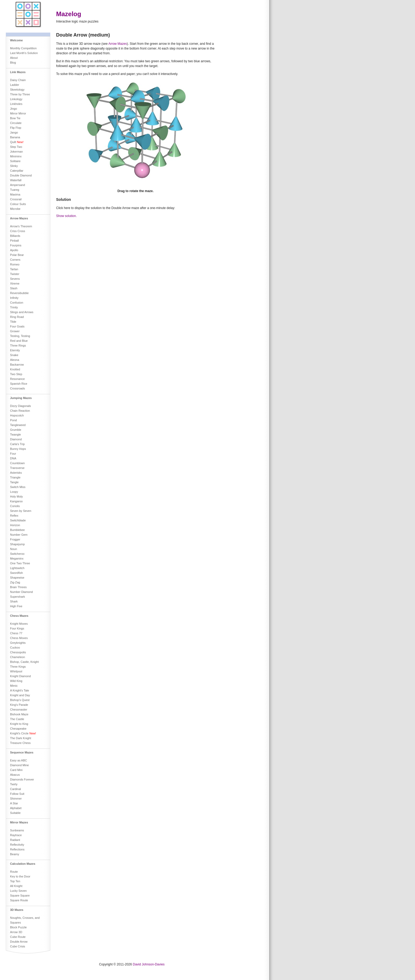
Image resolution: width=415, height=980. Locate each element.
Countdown (17, 463)
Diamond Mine (19, 765)
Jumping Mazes (21, 398)
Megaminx (17, 558)
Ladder (15, 85)
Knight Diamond (20, 676)
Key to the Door (20, 876)
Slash (14, 288)
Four (13, 454)
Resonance (17, 379)
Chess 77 (16, 633)
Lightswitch (17, 568)
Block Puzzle (18, 927)
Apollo (14, 250)
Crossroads (17, 388)
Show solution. (66, 216)
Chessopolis (18, 652)
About (14, 58)
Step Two (16, 147)
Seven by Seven (21, 511)
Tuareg (15, 190)
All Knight (16, 886)
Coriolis (15, 506)
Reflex (14, 516)
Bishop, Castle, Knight (24, 662)
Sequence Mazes (22, 752)
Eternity (15, 350)
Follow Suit (17, 794)
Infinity (14, 298)
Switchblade (18, 520)
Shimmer (16, 799)
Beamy (15, 854)
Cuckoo (15, 648)
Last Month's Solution (24, 53)
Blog (13, 63)
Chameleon (17, 657)
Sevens (15, 279)
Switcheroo (17, 554)
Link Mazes (18, 72)
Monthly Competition (23, 48)
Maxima (15, 194)
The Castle (17, 719)
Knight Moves (19, 624)
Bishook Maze (19, 714)
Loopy (14, 492)
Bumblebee (17, 530)
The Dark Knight (21, 738)
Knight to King (19, 724)
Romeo (15, 264)
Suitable (15, 813)
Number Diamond (21, 592)
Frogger (15, 539)
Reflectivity (17, 845)
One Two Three (20, 563)
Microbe (15, 209)
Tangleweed (18, 425)
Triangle (15, 477)
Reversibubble (19, 293)
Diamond (16, 439)
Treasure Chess (20, 743)
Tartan (14, 269)
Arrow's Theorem (21, 226)
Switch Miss (18, 487)
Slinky (14, 166)
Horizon (15, 525)
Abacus (15, 775)
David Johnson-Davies (149, 964)
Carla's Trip (17, 444)
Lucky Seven (18, 891)
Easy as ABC (19, 760)
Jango (14, 132)
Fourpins (16, 245)
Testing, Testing (20, 336)
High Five (16, 606)
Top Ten (15, 881)
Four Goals (17, 326)
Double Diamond (21, 175)
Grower (15, 331)
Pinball (14, 241)
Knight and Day (20, 695)
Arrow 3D (16, 932)
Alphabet (16, 808)
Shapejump (17, 544)
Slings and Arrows (22, 312)
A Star (14, 803)
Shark (14, 601)
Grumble (16, 430)
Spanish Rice (19, 384)
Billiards (15, 236)
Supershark (17, 597)
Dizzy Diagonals (21, 406)
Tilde (13, 322)
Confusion (17, 303)
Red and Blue (19, 341)
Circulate (16, 123)
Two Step (16, 374)
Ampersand (17, 185)
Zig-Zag (15, 582)
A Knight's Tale (20, 690)
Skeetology (17, 90)
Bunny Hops (18, 449)
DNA (13, 458)
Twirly (14, 784)
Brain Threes (18, 587)
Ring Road (17, 317)
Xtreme (15, 283)
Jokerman (16, 152)
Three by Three (20, 94)
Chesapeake (18, 729)
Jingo (13, 109)
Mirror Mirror (18, 113)
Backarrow (17, 365)
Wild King (16, 681)
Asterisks (16, 473)
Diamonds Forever (22, 779)
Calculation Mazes (23, 864)
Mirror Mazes (19, 822)
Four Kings (17, 628)
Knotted (15, 369)
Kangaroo (16, 501)
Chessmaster (19, 709)
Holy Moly (16, 496)
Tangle (14, 482)
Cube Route (18, 937)
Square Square (20, 895)
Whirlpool (16, 671)
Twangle (15, 434)
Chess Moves (19, 638)
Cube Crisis (18, 946)
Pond (13, 420)
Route (14, 872)
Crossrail (16, 199)
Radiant (15, 840)
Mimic (14, 686)
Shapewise (17, 578)
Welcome (16, 40)
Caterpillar (17, 171)
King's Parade (19, 705)
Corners (15, 260)
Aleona (15, 360)
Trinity (14, 307)
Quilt (17, 142)
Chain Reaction (20, 411)
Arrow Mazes (19, 218)
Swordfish (16, 573)
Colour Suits (18, 204)
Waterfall (16, 180)
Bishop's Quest (20, 700)
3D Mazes (17, 910)
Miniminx (16, 156)
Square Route (19, 900)
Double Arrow (19, 942)
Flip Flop (16, 128)
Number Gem (19, 535)
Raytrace (16, 835)
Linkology (16, 99)
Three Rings (18, 345)
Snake (14, 355)
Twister (15, 274)
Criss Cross (18, 231)
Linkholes (16, 104)
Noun (13, 549)
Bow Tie (15, 118)
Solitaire (15, 161)
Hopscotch (17, 415)
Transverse (17, 468)
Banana (15, 137)
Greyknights (18, 643)
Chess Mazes (19, 616)
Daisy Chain (18, 80)
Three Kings (18, 667)
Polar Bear (17, 255)
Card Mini (16, 770)
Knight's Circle (23, 733)
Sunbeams (17, 830)
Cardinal (15, 789)
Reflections (17, 849)
